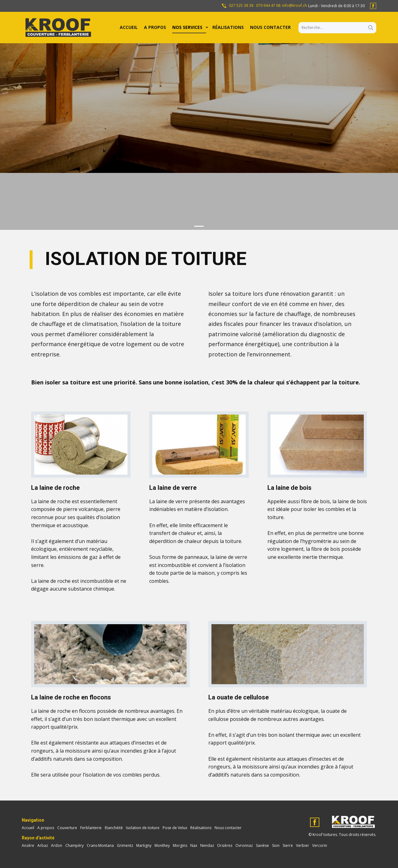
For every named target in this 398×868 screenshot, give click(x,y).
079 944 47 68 (268, 6)
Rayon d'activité (38, 838)
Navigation (33, 820)
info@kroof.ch (294, 6)
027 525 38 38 (241, 6)
